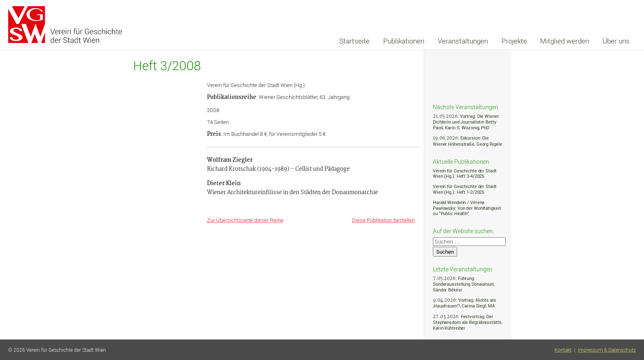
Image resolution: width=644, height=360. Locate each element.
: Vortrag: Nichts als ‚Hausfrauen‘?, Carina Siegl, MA (465, 303)
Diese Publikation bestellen (383, 220)
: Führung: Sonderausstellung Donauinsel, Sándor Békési (464, 284)
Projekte (514, 41)
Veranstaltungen (463, 41)
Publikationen (404, 41)
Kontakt (563, 350)
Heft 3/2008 (167, 66)
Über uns (616, 41)
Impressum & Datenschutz (607, 350)
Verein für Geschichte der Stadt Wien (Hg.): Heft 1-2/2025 (465, 189)
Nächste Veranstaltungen (466, 107)
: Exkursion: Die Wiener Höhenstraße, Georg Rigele (467, 141)
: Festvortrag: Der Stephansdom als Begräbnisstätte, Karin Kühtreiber (467, 322)
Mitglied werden (565, 41)
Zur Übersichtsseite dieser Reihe (245, 220)
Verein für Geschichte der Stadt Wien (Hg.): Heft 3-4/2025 (465, 173)
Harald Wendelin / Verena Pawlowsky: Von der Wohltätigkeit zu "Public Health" (467, 208)
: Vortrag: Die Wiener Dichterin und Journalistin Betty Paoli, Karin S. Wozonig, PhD (466, 122)
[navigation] (484, 41)
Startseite (354, 41)
